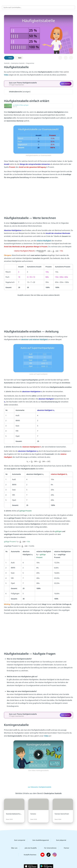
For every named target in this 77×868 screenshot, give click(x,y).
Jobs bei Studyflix (29, 848)
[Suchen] (72, 7)
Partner (65, 848)
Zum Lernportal (18, 840)
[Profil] (74, 3)
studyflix (40, 3)
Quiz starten (66, 84)
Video (6, 75)
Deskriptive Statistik (18, 63)
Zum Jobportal (60, 840)
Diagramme (30, 63)
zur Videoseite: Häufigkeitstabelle (38, 787)
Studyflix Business (28, 855)
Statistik (7, 63)
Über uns (13, 848)
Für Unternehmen (49, 848)
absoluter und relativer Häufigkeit (35, 339)
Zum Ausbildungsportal (39, 840)
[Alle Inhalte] (3, 3)
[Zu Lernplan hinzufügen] (60, 58)
